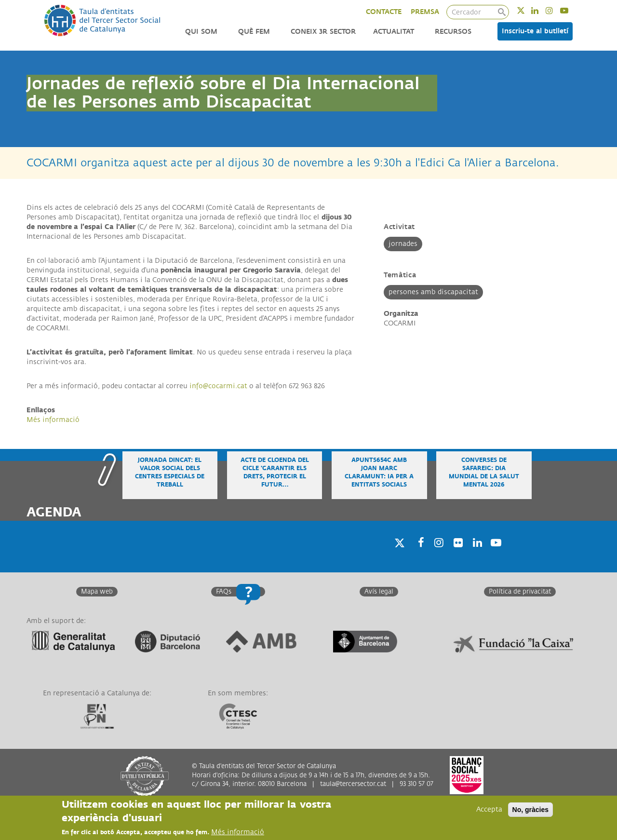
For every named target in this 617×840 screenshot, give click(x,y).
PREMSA (425, 12)
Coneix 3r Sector (323, 32)
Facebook (418, 555)
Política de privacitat (520, 592)
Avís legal (379, 592)
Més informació (53, 420)
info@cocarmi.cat (218, 386)
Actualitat (394, 32)
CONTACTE (384, 12)
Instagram (556, 10)
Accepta (489, 809)
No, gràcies (530, 810)
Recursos (453, 32)
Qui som (201, 32)
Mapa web (97, 592)
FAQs (224, 592)
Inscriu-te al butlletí (535, 31)
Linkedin (541, 10)
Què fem (254, 32)
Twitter (527, 10)
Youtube (570, 10)
